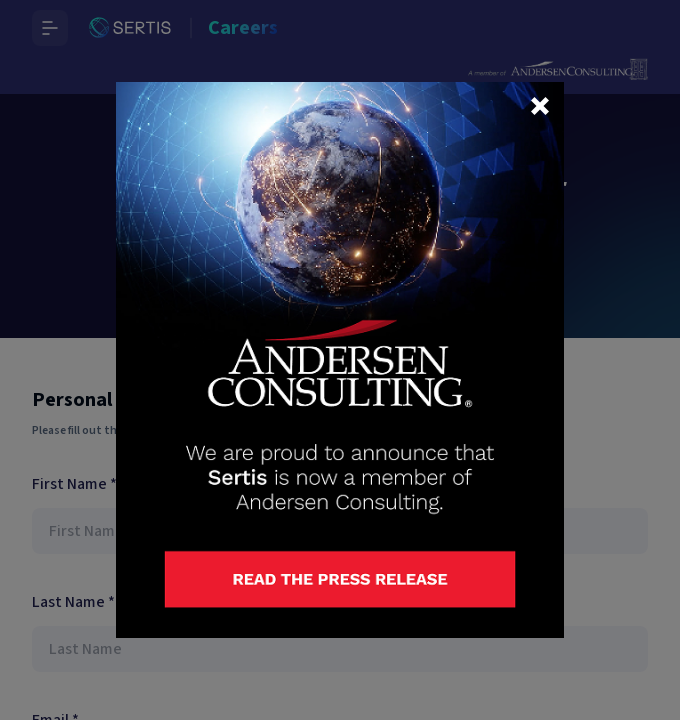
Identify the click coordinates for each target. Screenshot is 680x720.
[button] (540, 106)
